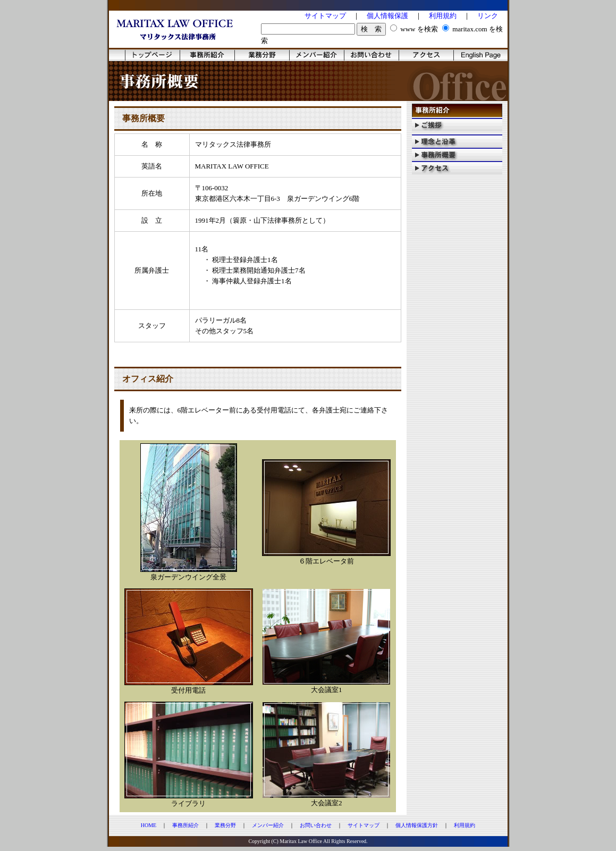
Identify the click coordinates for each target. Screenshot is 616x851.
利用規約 (443, 16)
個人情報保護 (387, 16)
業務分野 (225, 825)
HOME (149, 825)
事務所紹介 (185, 825)
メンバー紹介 (268, 825)
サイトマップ (325, 16)
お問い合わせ (316, 825)
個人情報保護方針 (417, 825)
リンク (488, 16)
